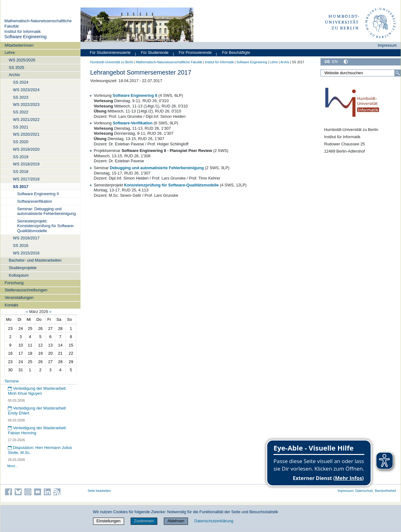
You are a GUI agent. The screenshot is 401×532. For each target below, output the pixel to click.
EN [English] (335, 62)
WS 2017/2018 (26, 179)
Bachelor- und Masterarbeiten (35, 260)
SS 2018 (21, 172)
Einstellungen (109, 521)
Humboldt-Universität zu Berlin (112, 62)
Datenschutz (364, 491)
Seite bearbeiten (99, 491)
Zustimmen (144, 521)
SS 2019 (21, 157)
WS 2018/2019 (26, 164)
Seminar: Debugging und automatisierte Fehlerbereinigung (47, 211)
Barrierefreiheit (385, 491)
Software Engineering (26, 37)
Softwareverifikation (35, 201)
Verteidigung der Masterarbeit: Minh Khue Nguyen (37, 391)
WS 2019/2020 (26, 149)
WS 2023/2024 (26, 90)
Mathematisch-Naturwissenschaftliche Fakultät (169, 62)
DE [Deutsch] (327, 62)
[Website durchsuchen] (361, 73)
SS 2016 (21, 245)
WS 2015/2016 (26, 253)
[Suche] (398, 73)
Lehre (10, 52)
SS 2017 (21, 187)
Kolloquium (19, 275)
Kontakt (11, 305)
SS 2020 (21, 142)
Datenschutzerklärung (214, 521)
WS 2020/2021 (26, 134)
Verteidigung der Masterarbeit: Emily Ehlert (37, 411)
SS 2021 (21, 127)
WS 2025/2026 (22, 60)
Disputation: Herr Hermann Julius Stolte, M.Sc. (40, 450)
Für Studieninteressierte (110, 53)
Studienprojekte (23, 268)
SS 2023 (21, 97)
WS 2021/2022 (26, 120)
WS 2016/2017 (26, 238)
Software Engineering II (38, 194)
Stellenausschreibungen (26, 290)
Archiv (14, 75)
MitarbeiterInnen (19, 45)
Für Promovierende (195, 53)
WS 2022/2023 (26, 104)
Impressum (387, 45)
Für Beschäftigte (236, 53)
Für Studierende (155, 53)
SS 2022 (21, 112)
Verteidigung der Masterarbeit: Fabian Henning (37, 430)
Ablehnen (176, 521)
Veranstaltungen (19, 297)
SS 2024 (21, 82)
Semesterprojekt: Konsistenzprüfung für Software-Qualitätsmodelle (46, 226)
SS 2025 (16, 68)
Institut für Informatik (23, 31)
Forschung (14, 283)
